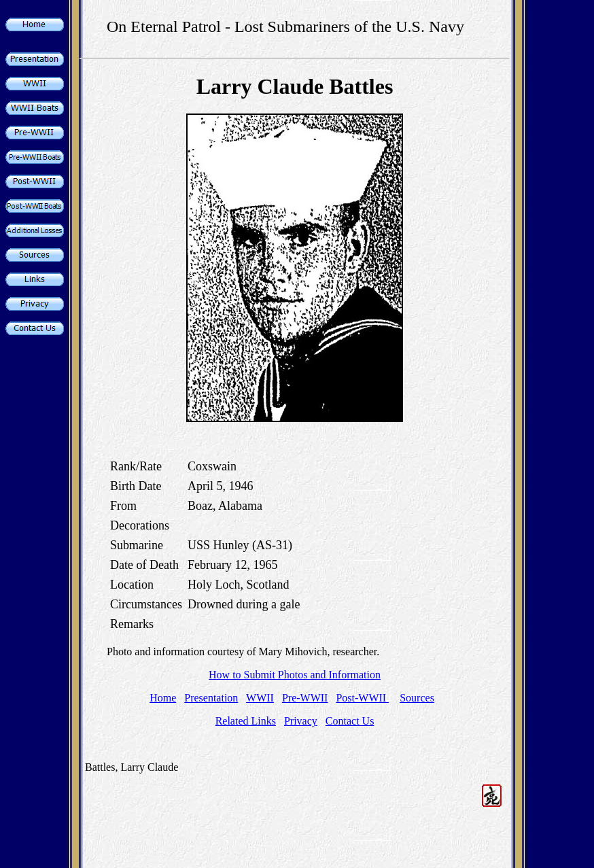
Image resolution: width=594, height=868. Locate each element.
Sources (417, 698)
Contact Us (350, 721)
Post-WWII (362, 698)
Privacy (301, 721)
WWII (260, 698)
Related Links (246, 721)
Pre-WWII (305, 698)
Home (163, 698)
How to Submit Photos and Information (295, 675)
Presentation (211, 698)
